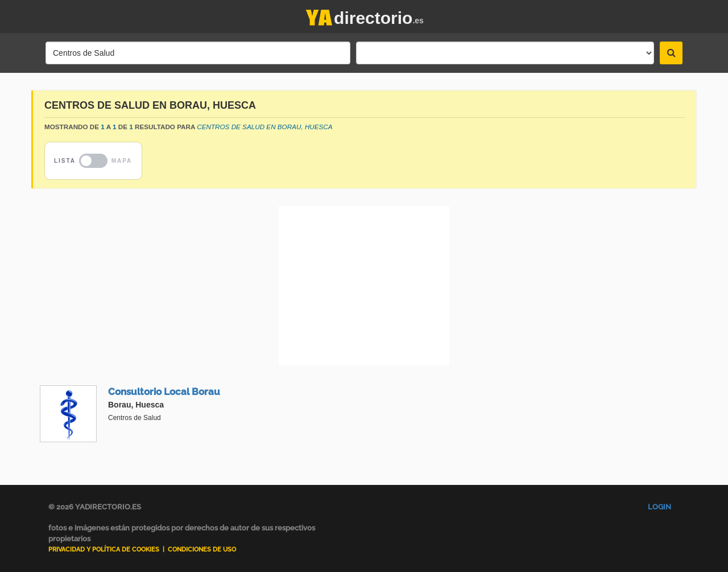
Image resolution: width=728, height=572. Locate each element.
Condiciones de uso (202, 550)
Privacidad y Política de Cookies (104, 550)
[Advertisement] (364, 286)
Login (659, 507)
